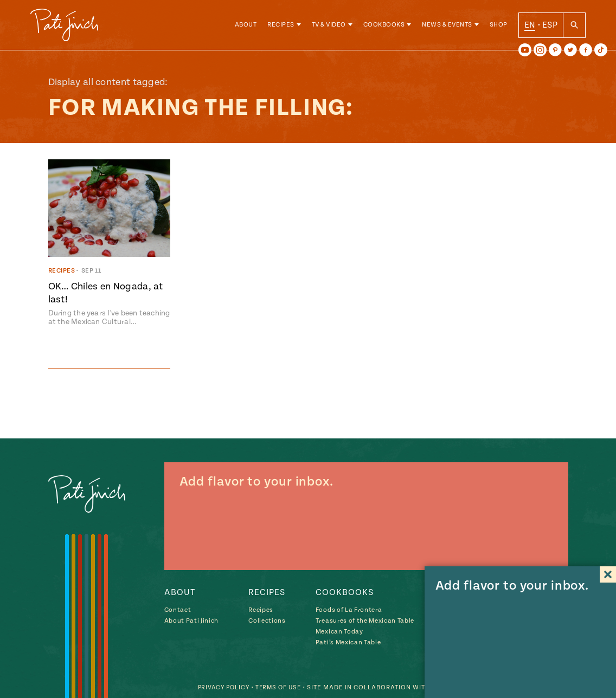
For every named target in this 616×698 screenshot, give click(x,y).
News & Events (447, 27)
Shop (499, 27)
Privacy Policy (217, 687)
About (246, 27)
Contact (178, 610)
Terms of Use (275, 687)
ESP (550, 27)
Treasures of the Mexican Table (365, 621)
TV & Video (329, 27)
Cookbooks (384, 27)
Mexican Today (339, 632)
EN (530, 27)
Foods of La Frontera (349, 610)
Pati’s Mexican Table (348, 642)
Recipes (281, 27)
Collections (267, 621)
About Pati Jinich (191, 621)
